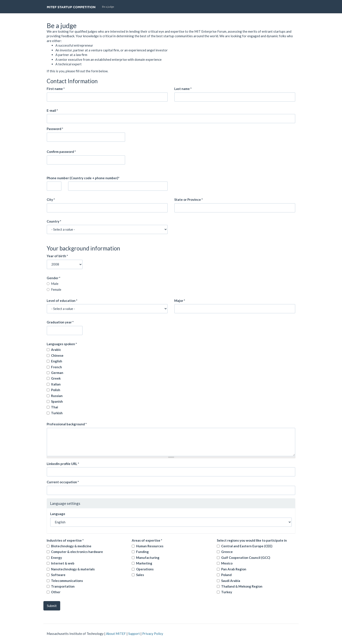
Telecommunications (67, 581)
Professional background (67, 424)
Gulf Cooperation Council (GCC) (246, 558)
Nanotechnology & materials (73, 569)
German (57, 373)
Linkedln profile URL (63, 464)
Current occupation (63, 482)
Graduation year (60, 322)
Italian (56, 384)
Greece (227, 552)
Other (56, 592)
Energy (56, 558)
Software (58, 575)
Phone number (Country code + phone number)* (83, 178)
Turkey (227, 592)
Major (180, 301)
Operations (145, 569)
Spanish (57, 401)
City (51, 199)
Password (55, 129)
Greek (56, 378)
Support (134, 634)
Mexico (227, 563)
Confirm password (61, 152)
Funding (142, 552)
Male (55, 284)
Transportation (63, 586)
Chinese (57, 355)
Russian (57, 396)
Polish (56, 390)
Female (56, 289)
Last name (183, 89)
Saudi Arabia (231, 581)
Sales (140, 575)
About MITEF (116, 634)
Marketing (144, 563)
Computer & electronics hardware (77, 552)
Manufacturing (148, 558)
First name (56, 89)
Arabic (56, 350)
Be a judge (108, 7)
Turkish (57, 413)
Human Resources (150, 546)
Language (58, 514)
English (57, 361)
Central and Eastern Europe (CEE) (247, 546)
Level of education (62, 301)
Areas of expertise (147, 540)
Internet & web (63, 563)
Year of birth (57, 256)
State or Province (189, 199)
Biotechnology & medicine (71, 546)
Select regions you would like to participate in (252, 540)
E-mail (52, 110)
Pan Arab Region (234, 569)
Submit (52, 606)
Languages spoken (62, 344)
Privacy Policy (153, 634)
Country (54, 221)
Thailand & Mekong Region (242, 586)
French (56, 367)
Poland (226, 575)
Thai (55, 407)
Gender (54, 278)
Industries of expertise (65, 540)
